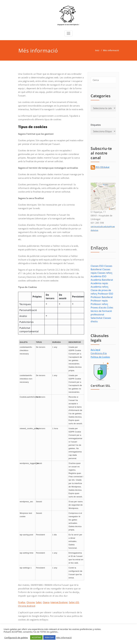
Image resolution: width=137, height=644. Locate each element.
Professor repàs (99, 301)
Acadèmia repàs (99, 283)
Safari (39, 602)
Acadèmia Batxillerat (102, 280)
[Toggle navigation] (68, 33)
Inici (97, 50)
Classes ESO (97, 266)
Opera (46, 602)
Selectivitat (97, 318)
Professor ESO (105, 294)
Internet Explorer (59, 602)
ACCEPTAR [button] (36, 637)
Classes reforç (105, 273)
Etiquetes (96, 125)
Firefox (22, 602)
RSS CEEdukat (100, 167)
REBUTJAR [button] (49, 637)
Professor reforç (99, 304)
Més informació (64, 637)
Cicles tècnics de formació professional (102, 311)
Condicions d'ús (99, 353)
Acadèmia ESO (98, 276)
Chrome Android (27, 606)
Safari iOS (74, 602)
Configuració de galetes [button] (16, 637)
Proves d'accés (98, 308)
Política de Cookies (100, 357)
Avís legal (95, 350)
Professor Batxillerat (102, 297)
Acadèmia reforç (99, 287)
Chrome (31, 602)
